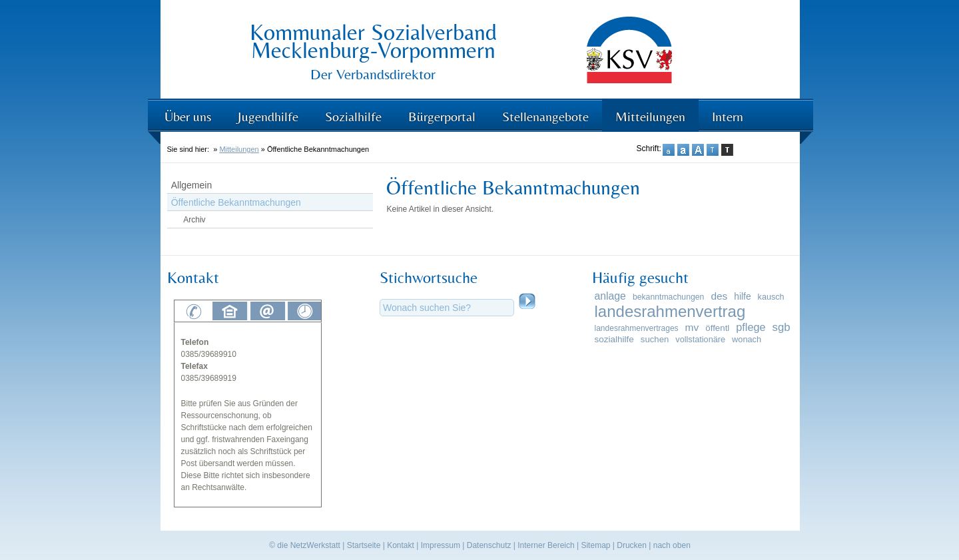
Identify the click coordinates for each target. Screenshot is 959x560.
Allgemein (191, 185)
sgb (782, 327)
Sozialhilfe (353, 116)
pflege (751, 327)
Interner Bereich (546, 545)
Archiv (194, 220)
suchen (655, 339)
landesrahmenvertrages (637, 328)
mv (692, 327)
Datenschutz (489, 545)
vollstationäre (700, 340)
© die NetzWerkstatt (305, 545)
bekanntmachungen (668, 297)
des (719, 296)
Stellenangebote (545, 116)
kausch (771, 297)
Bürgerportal (442, 116)
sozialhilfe (614, 339)
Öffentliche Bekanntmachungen (236, 202)
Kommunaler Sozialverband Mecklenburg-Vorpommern (373, 41)
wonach (747, 339)
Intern (728, 116)
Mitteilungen (650, 116)
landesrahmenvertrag (670, 311)
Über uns (188, 116)
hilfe (742, 296)
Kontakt (401, 545)
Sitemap (595, 545)
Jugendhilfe (268, 116)
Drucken (632, 545)
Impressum (441, 545)
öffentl (717, 328)
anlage (610, 296)
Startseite (364, 545)
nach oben (672, 545)
